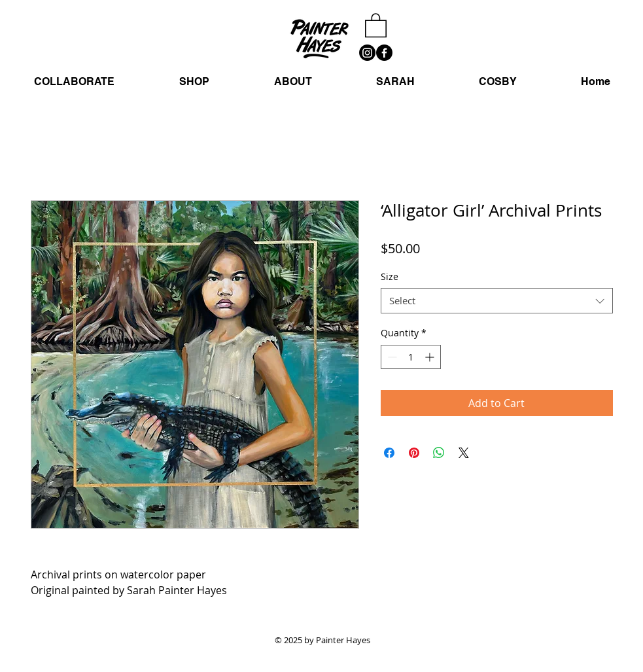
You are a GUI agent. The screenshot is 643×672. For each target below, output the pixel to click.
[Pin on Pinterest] (414, 453)
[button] (376, 25)
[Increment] (431, 357)
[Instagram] (367, 53)
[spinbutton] (411, 357)
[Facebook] (384, 53)
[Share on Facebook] (389, 453)
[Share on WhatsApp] (439, 453)
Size (390, 276)
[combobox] (497, 301)
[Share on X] (464, 453)
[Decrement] (391, 357)
